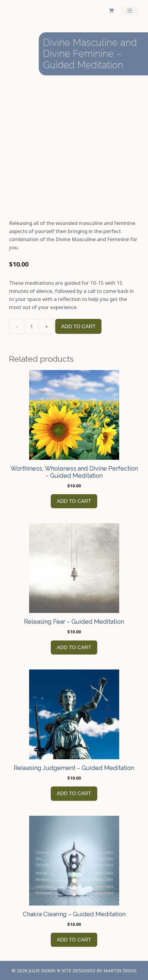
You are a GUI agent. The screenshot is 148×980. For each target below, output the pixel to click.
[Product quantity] (32, 326)
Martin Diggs (120, 970)
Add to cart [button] (74, 501)
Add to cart (78, 327)
